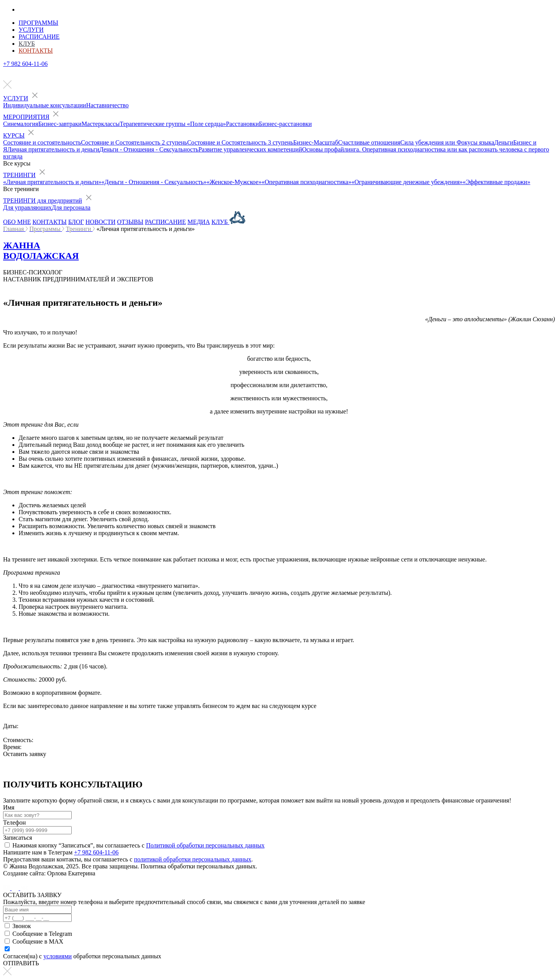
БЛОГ (76, 222)
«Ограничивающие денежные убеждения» (407, 182)
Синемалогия (21, 124)
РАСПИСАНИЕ (165, 222)
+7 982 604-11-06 (25, 64)
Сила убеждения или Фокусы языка (447, 142)
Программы (38, 23)
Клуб (27, 44)
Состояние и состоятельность (42, 142)
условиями (58, 956)
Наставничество (107, 105)
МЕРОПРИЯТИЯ (26, 117)
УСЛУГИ (16, 98)
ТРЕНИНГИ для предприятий (43, 201)
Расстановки (242, 124)
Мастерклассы (100, 124)
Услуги (31, 30)
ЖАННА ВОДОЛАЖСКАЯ (41, 251)
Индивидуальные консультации (45, 105)
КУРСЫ (14, 135)
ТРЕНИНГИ (19, 175)
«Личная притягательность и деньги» (52, 182)
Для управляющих (27, 208)
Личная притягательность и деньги (53, 149)
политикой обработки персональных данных (193, 859)
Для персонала (71, 208)
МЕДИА (199, 222)
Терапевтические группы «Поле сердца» (173, 124)
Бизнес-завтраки (60, 124)
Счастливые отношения (369, 142)
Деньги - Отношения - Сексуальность (149, 149)
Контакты (36, 51)
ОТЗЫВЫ (130, 222)
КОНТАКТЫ (50, 222)
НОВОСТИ (101, 222)
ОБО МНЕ (17, 222)
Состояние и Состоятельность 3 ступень (240, 142)
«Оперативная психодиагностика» (307, 182)
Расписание (39, 37)
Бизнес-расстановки (285, 124)
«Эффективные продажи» (496, 182)
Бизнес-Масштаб (316, 142)
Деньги (504, 142)
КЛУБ (228, 222)
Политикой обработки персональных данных (205, 845)
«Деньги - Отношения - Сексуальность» (154, 182)
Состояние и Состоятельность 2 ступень (134, 142)
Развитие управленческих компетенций (250, 149)
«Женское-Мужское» (234, 182)
